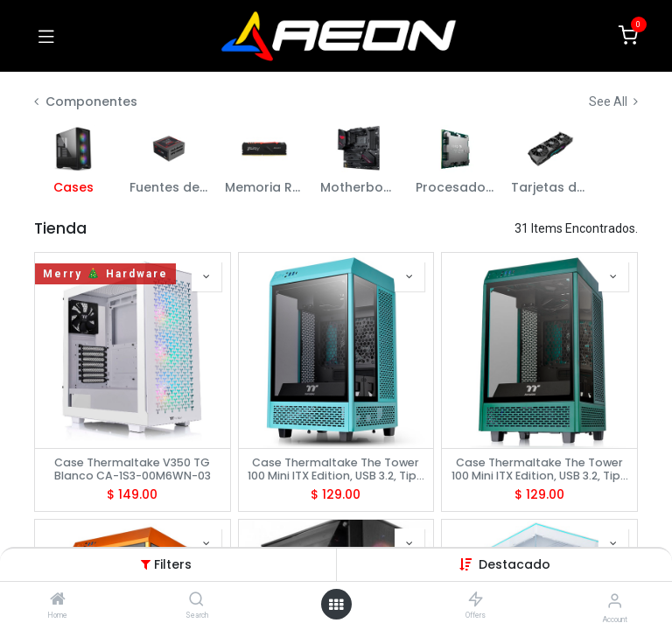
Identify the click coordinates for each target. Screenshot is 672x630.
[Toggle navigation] (46, 36)
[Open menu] (336, 605)
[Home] (58, 600)
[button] (514, 564)
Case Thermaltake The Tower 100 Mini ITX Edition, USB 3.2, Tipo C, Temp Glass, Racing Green (540, 469)
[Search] (196, 600)
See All (613, 101)
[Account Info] (615, 601)
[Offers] (476, 600)
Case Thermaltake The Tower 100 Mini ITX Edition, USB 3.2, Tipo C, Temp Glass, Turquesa (336, 469)
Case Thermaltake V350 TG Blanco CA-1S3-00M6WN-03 (133, 469)
